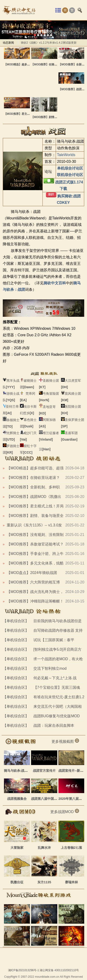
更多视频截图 (65, 741)
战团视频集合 (17, 799)
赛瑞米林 (71, 882)
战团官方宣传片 (44, 771)
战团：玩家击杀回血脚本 (54, 725)
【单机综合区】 (16, 621)
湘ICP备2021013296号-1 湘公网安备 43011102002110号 (44, 970)
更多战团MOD (65, 812)
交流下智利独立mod (50, 668)
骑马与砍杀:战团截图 (19, 771)
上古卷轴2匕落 (71, 848)
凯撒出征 (17, 882)
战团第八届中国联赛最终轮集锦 (54, 799)
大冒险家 (17, 848)
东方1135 (44, 882)
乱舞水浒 (44, 848)
